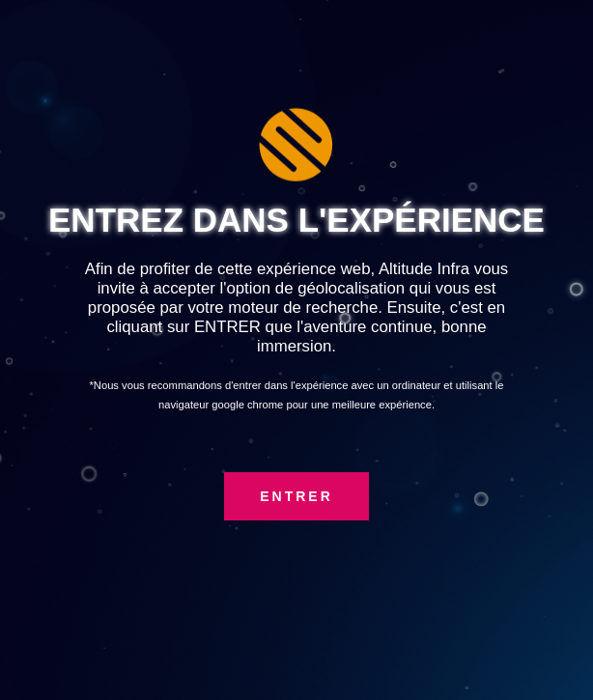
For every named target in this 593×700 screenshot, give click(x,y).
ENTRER (296, 496)
